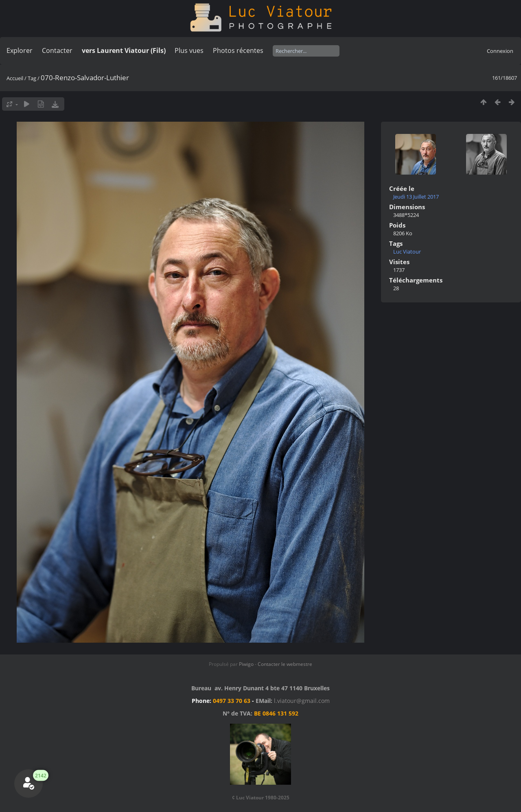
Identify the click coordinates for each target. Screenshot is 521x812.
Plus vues (189, 50)
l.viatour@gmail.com (302, 701)
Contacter (57, 50)
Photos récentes (238, 50)
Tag (32, 78)
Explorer (20, 50)
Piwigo (246, 664)
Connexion (500, 51)
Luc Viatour (407, 252)
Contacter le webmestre (285, 664)
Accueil (15, 78)
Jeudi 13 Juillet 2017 (416, 197)
